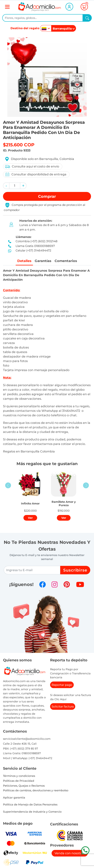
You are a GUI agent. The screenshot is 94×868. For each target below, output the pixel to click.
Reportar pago (62, 685)
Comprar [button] (47, 196)
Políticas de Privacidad (19, 781)
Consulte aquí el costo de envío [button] (32, 167)
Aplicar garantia (14, 798)
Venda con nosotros (70, 853)
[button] (6, 186)
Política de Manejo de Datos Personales (30, 805)
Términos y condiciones (19, 776)
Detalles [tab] (24, 261)
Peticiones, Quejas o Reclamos (24, 786)
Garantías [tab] (43, 261)
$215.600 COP (19, 145)
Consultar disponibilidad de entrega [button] (36, 174)
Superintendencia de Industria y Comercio (32, 812)
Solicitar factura (63, 706)
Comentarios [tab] (66, 261)
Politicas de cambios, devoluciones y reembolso (36, 790)
